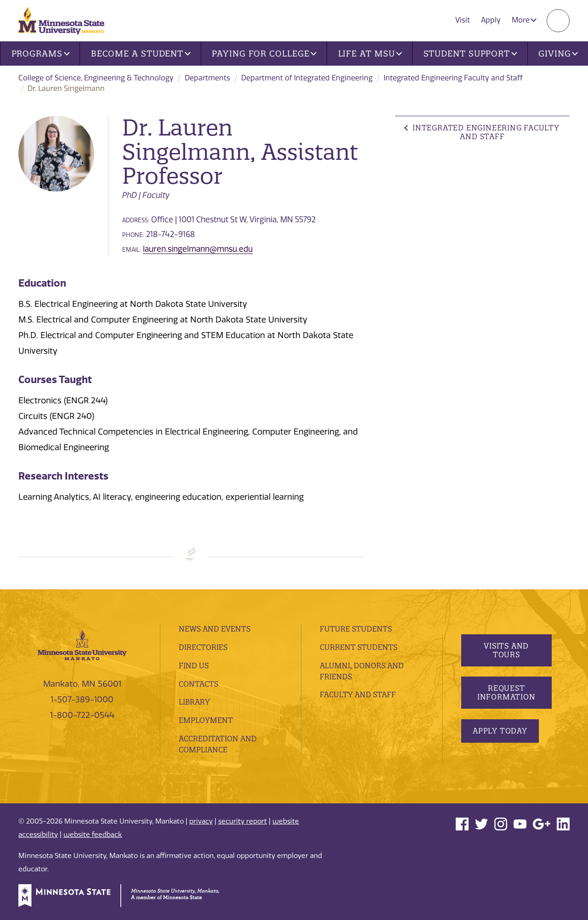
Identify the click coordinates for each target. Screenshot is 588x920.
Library (194, 702)
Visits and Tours (506, 650)
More (524, 20)
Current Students (359, 647)
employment (206, 720)
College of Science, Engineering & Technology (96, 78)
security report (243, 821)
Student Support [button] (470, 54)
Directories (203, 647)
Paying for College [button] (264, 54)
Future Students (356, 629)
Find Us (194, 666)
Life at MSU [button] (370, 54)
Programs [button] (41, 54)
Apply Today (500, 731)
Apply (491, 20)
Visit (463, 20)
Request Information (506, 692)
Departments (207, 78)
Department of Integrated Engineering (307, 78)
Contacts (198, 684)
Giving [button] (558, 54)
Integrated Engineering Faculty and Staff (453, 78)
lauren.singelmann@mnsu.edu (198, 249)
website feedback (93, 835)
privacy (201, 821)
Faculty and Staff (358, 694)
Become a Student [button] (141, 54)
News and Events (215, 629)
